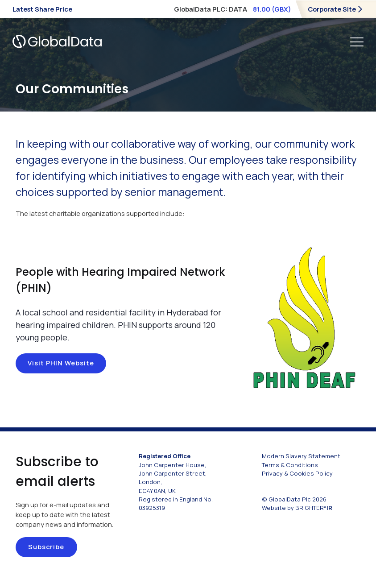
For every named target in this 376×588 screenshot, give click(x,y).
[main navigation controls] (357, 41)
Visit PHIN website (61, 363)
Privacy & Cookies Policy (297, 473)
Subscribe (46, 547)
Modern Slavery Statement (301, 456)
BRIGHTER (314, 508)
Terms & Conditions (290, 465)
